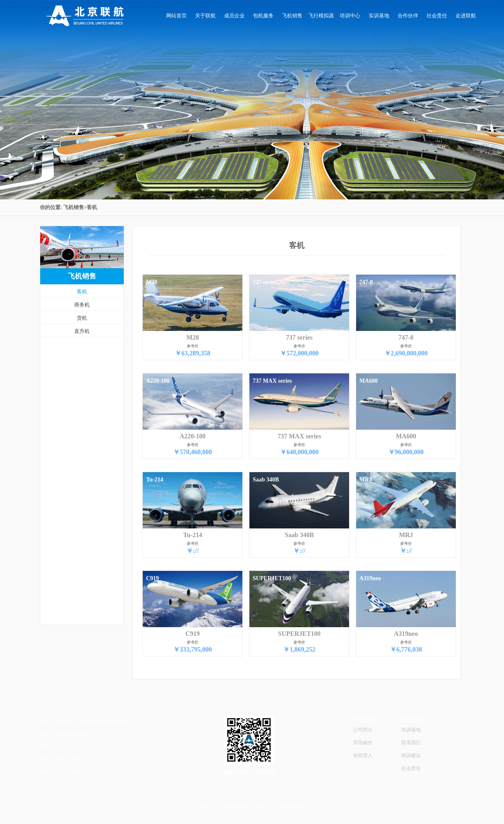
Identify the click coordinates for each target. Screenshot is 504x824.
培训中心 (350, 16)
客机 (82, 292)
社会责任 (437, 16)
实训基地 (379, 16)
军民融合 (363, 743)
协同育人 (363, 755)
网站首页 (176, 16)
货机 (82, 318)
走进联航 (466, 16)
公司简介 (363, 730)
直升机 (82, 331)
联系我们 (411, 743)
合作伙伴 (408, 16)
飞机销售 (292, 16)
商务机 (82, 305)
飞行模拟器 (321, 16)
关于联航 (205, 16)
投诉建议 (411, 755)
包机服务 (263, 16)
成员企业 (234, 16)
